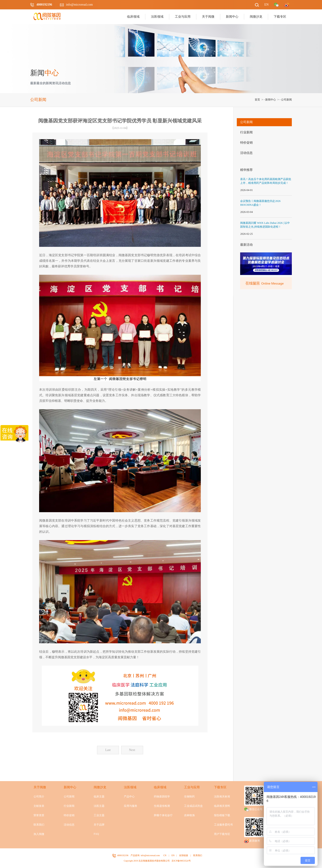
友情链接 (184, 855)
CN (165, 855)
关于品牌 (99, 825)
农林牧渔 (189, 815)
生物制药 (189, 797)
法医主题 (99, 806)
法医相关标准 (222, 797)
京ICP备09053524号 (181, 861)
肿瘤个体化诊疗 (163, 815)
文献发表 (39, 806)
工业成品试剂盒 (193, 806)
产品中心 (129, 797)
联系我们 (39, 825)
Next (132, 750)
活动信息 (246, 153)
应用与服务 (131, 806)
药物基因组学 (162, 797)
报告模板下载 (222, 815)
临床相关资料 (222, 806)
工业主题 (99, 815)
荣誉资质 (39, 815)
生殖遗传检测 (162, 806)
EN (173, 855)
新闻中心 (271, 100)
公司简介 (39, 797)
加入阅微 (39, 834)
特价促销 (246, 143)
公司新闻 (286, 100)
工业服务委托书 (223, 825)
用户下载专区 (222, 834)
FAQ (96, 834)
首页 (257, 100)
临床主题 (99, 797)
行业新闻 (246, 132)
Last (108, 750)
